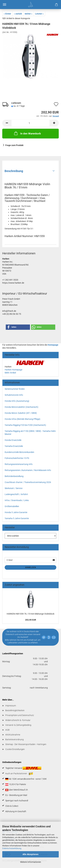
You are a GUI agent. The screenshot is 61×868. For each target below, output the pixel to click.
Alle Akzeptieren (31, 854)
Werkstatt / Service (14, 488)
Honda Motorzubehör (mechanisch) (21, 407)
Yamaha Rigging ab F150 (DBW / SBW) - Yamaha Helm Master (30, 433)
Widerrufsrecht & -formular (18, 720)
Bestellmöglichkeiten (15, 710)
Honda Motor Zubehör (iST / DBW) (21, 413)
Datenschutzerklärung (12, 848)
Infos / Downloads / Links (17, 500)
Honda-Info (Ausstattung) (17, 401)
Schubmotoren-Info (14, 395)
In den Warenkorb (27, 133)
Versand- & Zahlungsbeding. (18, 725)
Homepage (53, 345)
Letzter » (39, 14)
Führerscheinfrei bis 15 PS (17, 458)
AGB (7, 730)
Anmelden (31, 567)
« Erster (7, 14)
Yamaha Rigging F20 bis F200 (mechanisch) (25, 425)
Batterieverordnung (14, 739)
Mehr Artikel (10, 373)
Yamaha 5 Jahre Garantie (17, 518)
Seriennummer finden (15, 389)
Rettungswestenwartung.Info (19, 464)
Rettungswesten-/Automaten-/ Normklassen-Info (28, 470)
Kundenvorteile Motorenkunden (19, 452)
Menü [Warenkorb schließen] (5, 5)
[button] (7, 123)
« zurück (18, 14)
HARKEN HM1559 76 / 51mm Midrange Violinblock (31, 614)
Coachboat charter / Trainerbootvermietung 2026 (28, 482)
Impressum (11, 706)
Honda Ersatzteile (13, 440)
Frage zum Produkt (14, 145)
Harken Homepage (13, 370)
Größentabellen (12, 506)
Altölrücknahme (13, 735)
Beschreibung (14, 171)
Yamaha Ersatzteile (14, 446)
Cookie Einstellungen (15, 749)
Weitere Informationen (31, 862)
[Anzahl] (31, 123)
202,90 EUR (31, 620)
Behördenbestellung (14, 476)
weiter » (28, 14)
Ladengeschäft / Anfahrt (16, 494)
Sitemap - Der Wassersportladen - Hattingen (26, 744)
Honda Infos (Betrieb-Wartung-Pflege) (22, 419)
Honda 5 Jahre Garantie (16, 512)
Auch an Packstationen (19, 774)
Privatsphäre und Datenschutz (20, 715)
